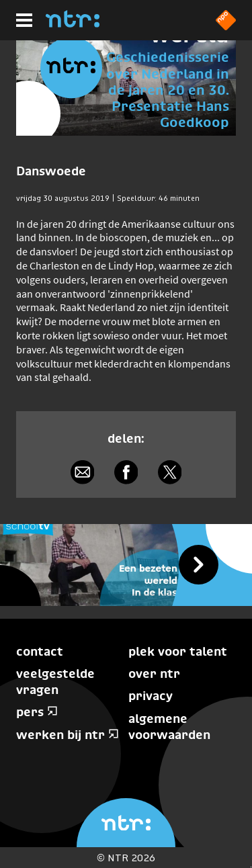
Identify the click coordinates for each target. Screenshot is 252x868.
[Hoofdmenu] (24, 20)
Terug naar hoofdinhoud (251, 867)
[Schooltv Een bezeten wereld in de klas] (126, 565)
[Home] (73, 24)
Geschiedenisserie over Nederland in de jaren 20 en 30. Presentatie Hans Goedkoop (168, 90)
